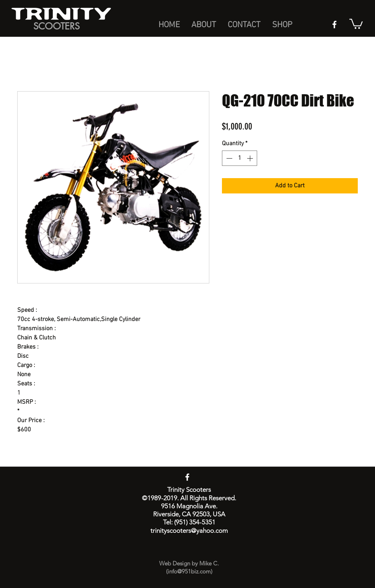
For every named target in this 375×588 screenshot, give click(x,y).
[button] (356, 23)
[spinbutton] (240, 158)
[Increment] (251, 158)
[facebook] (334, 25)
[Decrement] (228, 158)
